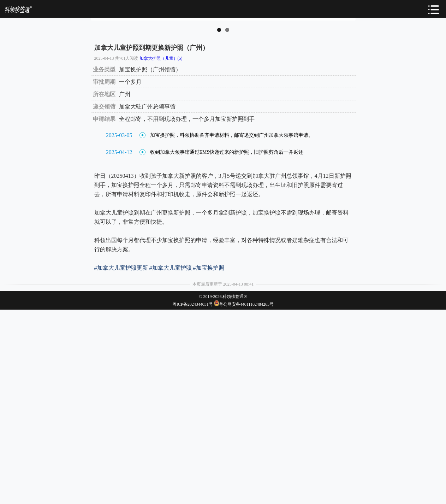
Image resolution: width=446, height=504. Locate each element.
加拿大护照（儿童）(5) (161, 253)
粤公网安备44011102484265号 (246, 499)
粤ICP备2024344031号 (193, 499)
